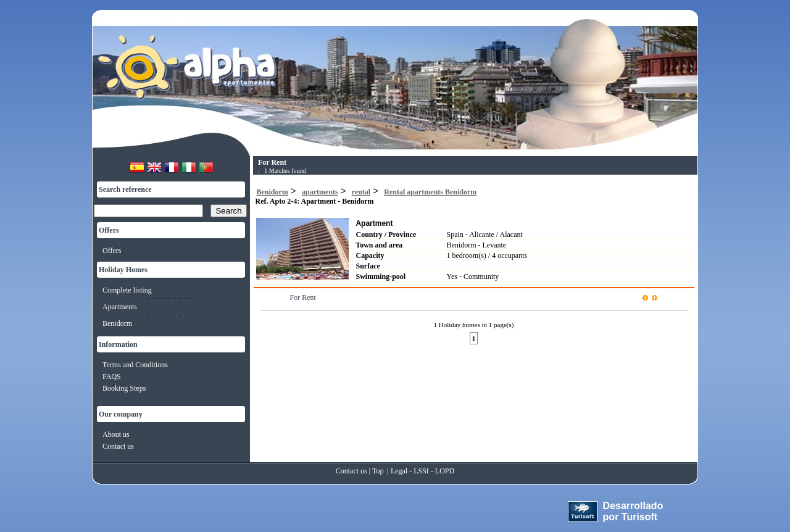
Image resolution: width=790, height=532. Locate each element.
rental (361, 192)
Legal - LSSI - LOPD (422, 471)
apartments (320, 192)
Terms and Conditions (135, 365)
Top (378, 471)
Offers (112, 251)
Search (228, 211)
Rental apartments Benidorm (430, 192)
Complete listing (127, 290)
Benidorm (117, 323)
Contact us (118, 446)
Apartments (120, 307)
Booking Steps (124, 388)
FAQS (112, 376)
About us (116, 434)
